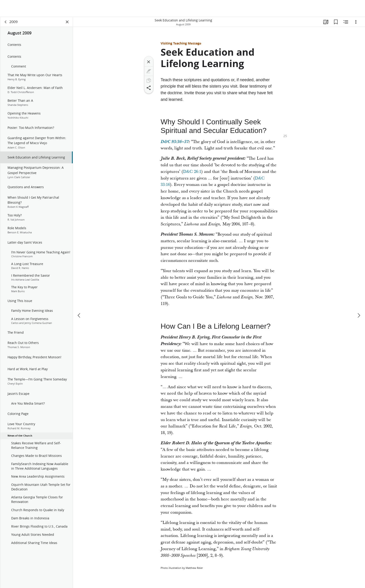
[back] (6, 22)
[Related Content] (346, 22)
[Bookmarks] (336, 22)
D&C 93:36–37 (175, 142)
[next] (359, 299)
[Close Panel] (67, 22)
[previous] (79, 299)
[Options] (356, 22)
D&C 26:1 (192, 172)
